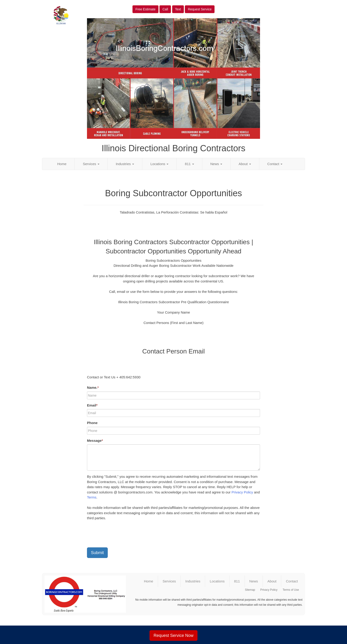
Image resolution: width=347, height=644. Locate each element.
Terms (92, 497)
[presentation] (122, 535)
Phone (92, 423)
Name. (93, 387)
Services (91, 164)
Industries (125, 164)
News (216, 164)
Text (178, 9)
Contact (275, 164)
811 (189, 164)
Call (165, 9)
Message (95, 441)
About (245, 164)
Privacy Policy (242, 492)
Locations (159, 164)
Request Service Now (173, 635)
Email (92, 405)
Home (62, 164)
